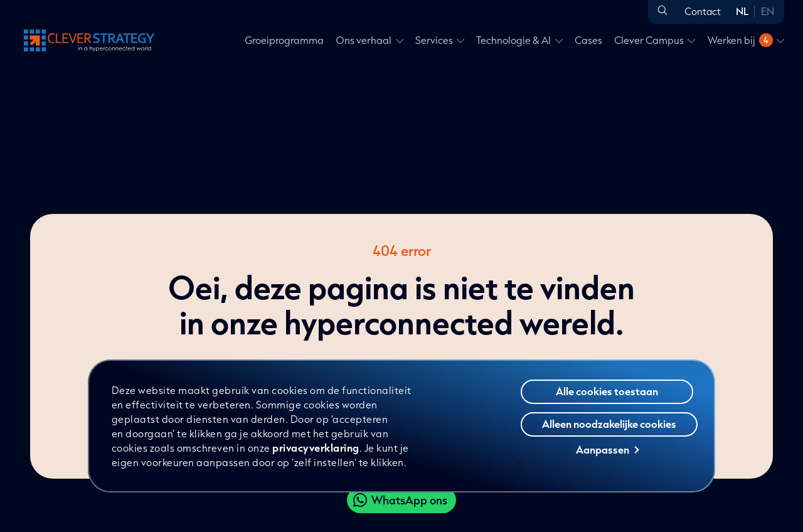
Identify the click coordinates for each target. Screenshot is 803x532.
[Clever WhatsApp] (401, 500)
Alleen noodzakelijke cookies (609, 424)
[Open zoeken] (662, 11)
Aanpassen (608, 450)
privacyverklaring (316, 448)
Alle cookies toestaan (607, 392)
